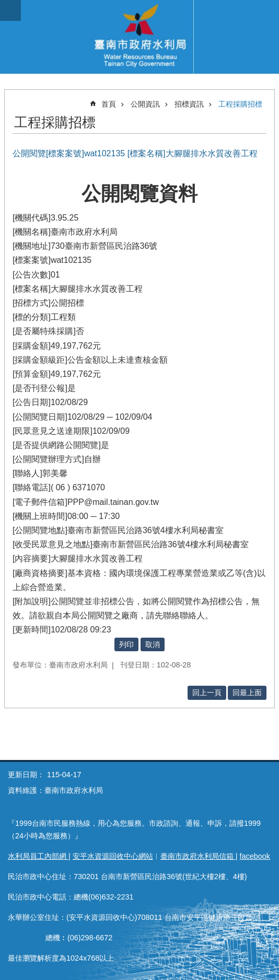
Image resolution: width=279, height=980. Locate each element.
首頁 (109, 104)
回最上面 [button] (247, 693)
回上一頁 (207, 693)
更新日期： (26, 775)
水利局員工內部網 (38, 856)
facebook (255, 856)
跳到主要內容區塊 (5, 5)
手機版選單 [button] (10, 10)
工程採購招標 (240, 104)
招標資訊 (189, 104)
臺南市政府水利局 (140, 37)
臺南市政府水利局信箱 (198, 856)
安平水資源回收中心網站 (113, 856)
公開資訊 (145, 104)
